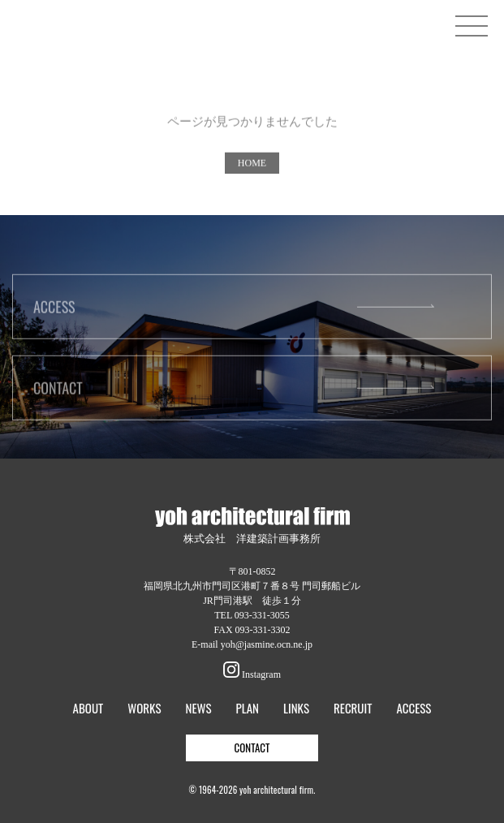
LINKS (296, 708)
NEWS (198, 708)
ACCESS (54, 310)
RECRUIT (353, 708)
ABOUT (88, 708)
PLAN (248, 708)
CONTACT (58, 391)
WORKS (144, 708)
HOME (252, 166)
